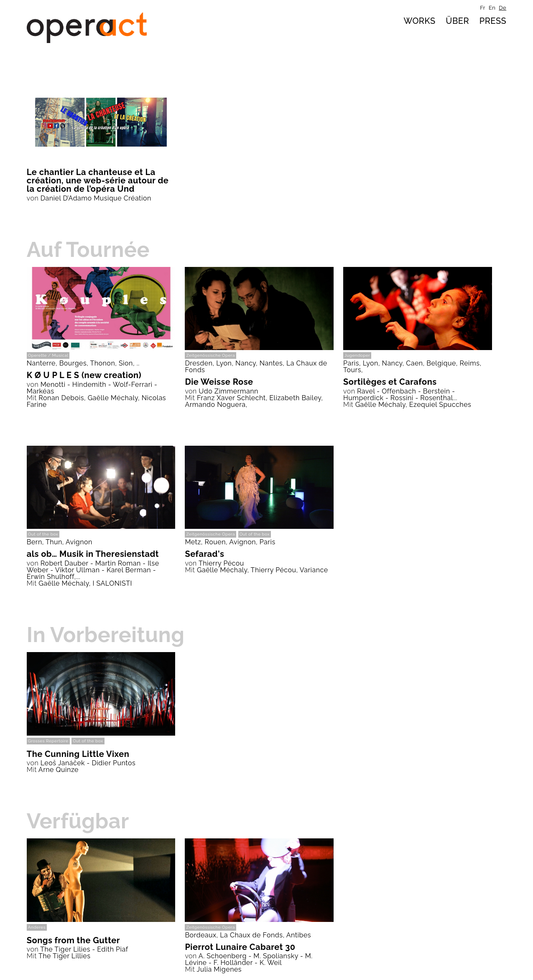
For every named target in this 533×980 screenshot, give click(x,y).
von (33, 198)
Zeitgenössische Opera (210, 355)
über (457, 21)
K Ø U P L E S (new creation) (84, 375)
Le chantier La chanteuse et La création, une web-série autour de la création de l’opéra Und (98, 180)
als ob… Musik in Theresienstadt (93, 554)
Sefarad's (204, 554)
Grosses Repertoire (48, 741)
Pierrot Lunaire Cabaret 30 (240, 947)
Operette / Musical (48, 355)
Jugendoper (357, 355)
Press (493, 21)
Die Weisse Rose (219, 382)
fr (483, 8)
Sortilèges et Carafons (390, 382)
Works (419, 21)
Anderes (37, 927)
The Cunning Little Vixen (78, 754)
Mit (32, 398)
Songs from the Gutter (73, 940)
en (492, 8)
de (502, 8)
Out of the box (43, 534)
